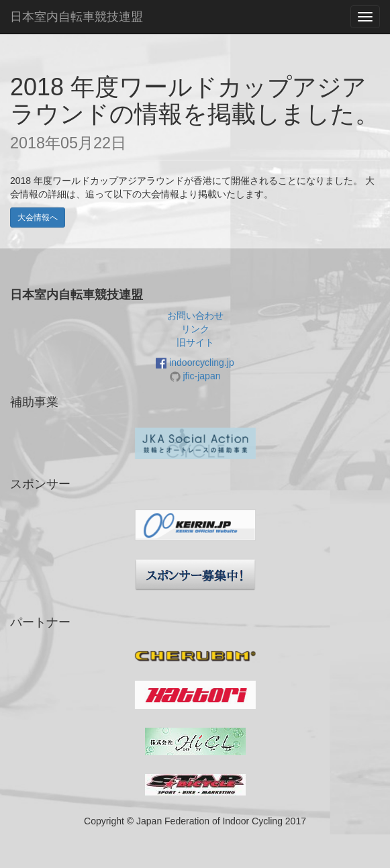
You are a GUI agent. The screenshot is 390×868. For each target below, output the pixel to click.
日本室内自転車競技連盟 (77, 17)
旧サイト (195, 342)
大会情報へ (38, 218)
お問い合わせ (195, 316)
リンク (195, 329)
